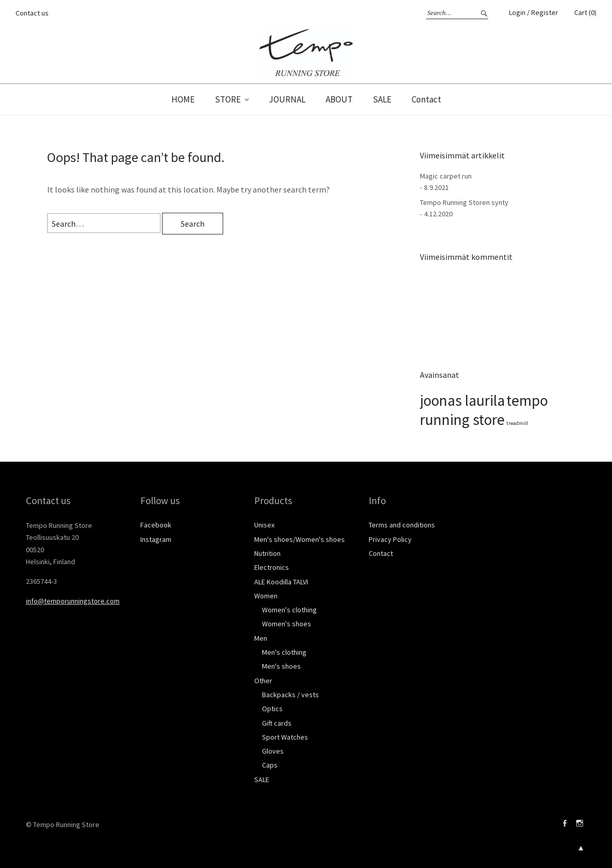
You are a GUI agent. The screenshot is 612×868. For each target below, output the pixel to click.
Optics (272, 709)
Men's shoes (281, 666)
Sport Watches (285, 737)
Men (261, 638)
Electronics (272, 567)
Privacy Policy (390, 539)
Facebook (156, 525)
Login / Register (534, 12)
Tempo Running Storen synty (464, 202)
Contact (426, 99)
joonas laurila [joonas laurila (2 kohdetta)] (462, 400)
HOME (183, 99)
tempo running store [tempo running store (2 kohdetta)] (484, 410)
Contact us (32, 13)
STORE (228, 99)
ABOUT (339, 99)
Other (263, 681)
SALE (382, 99)
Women (266, 596)
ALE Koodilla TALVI (281, 582)
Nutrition (267, 553)
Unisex (264, 525)
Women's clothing (289, 610)
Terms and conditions (402, 525)
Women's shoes (287, 624)
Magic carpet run (446, 176)
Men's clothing (284, 652)
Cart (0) (585, 12)
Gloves (273, 751)
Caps (270, 765)
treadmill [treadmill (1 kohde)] (517, 423)
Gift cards (277, 723)
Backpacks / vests (290, 695)
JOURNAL (287, 99)
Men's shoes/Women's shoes (300, 539)
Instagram (156, 539)
